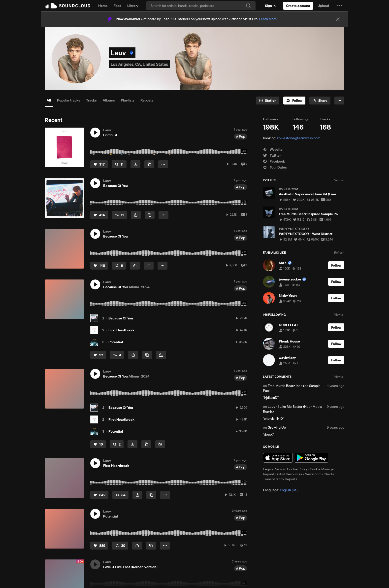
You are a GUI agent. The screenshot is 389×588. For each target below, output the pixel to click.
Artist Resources (289, 474)
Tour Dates (275, 167)
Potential (116, 342)
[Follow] (294, 101)
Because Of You (121, 318)
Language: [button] (281, 490)
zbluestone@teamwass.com (299, 138)
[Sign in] (270, 6)
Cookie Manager (322, 469)
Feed (117, 6)
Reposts (147, 100)
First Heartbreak (121, 330)
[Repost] (119, 164)
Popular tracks (69, 100)
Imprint (269, 474)
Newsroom (313, 474)
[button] (340, 6)
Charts (329, 474)
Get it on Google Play (311, 458)
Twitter (272, 155)
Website (273, 149)
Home (103, 6)
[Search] (201, 6)
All (49, 100)
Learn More (268, 19)
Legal (267, 469)
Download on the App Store (278, 458)
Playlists (128, 100)
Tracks (91, 100)
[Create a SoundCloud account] (298, 6)
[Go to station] (268, 101)
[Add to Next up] (161, 355)
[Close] (338, 19)
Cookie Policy (297, 469)
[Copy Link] (149, 164)
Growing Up (277, 427)
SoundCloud (67, 6)
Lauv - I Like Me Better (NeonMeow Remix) (292, 409)
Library (133, 6)
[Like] (99, 164)
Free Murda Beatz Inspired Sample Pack (292, 388)
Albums (109, 100)
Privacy (279, 469)
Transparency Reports (280, 479)
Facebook (274, 161)
